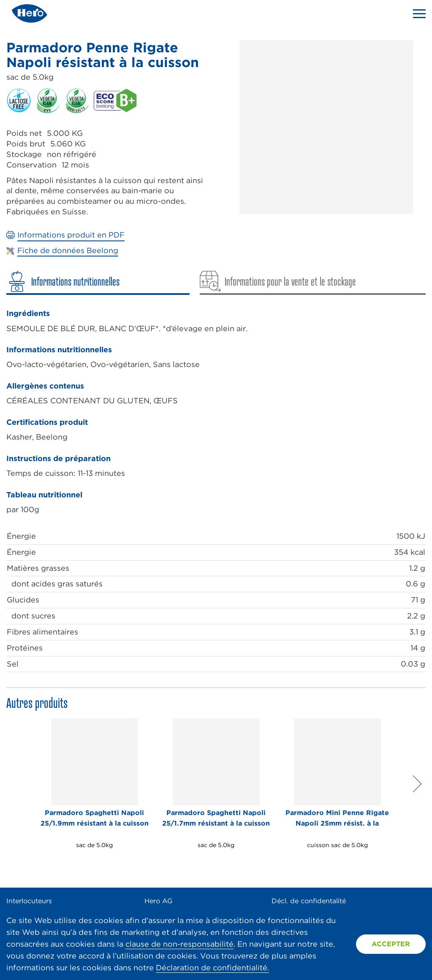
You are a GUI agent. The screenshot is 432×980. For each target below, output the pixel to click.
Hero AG (159, 901)
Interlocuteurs (29, 901)
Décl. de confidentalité (309, 901)
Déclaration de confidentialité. (212, 968)
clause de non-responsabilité (179, 944)
